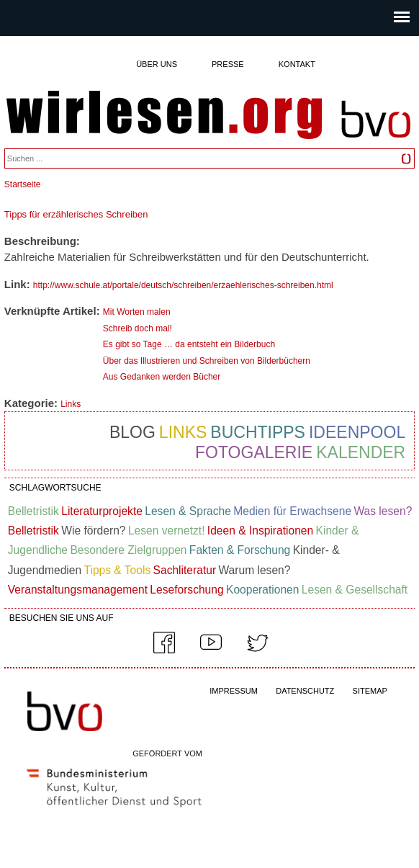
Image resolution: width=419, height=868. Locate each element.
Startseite (23, 184)
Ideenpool (357, 432)
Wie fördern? (93, 531)
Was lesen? (383, 511)
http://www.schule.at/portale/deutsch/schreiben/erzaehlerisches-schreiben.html (183, 285)
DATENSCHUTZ (305, 691)
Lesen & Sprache (188, 511)
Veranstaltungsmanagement (78, 590)
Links (71, 404)
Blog (132, 432)
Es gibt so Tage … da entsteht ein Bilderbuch (189, 344)
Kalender (361, 452)
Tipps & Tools (117, 570)
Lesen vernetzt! (167, 531)
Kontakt (297, 64)
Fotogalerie (254, 452)
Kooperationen (262, 590)
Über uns (157, 64)
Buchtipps (258, 432)
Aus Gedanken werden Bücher (162, 377)
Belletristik (33, 511)
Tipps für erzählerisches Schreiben (76, 214)
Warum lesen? (254, 570)
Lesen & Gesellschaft (355, 590)
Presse (228, 64)
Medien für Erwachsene (292, 511)
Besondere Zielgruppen (128, 550)
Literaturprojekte (102, 511)
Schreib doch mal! (138, 328)
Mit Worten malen (137, 312)
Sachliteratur (185, 570)
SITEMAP (370, 691)
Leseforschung (186, 590)
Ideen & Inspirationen (260, 531)
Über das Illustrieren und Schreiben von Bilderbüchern (207, 361)
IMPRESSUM (234, 691)
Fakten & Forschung (240, 550)
